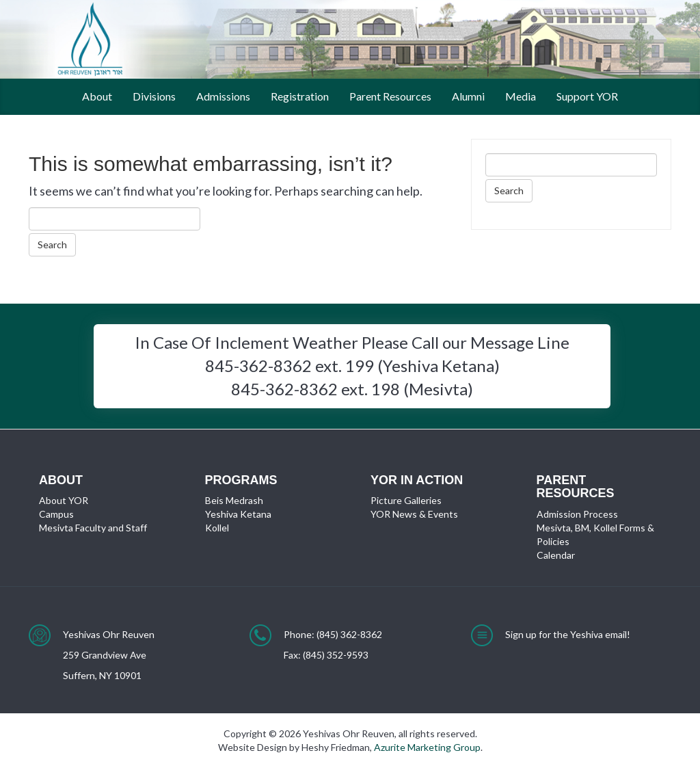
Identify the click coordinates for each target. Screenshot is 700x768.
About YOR (64, 500)
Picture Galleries (406, 500)
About (97, 96)
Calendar (556, 555)
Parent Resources (390, 96)
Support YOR (587, 96)
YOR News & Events (414, 514)
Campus (56, 514)
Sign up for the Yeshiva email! (568, 634)
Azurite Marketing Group (427, 747)
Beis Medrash (234, 500)
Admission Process (577, 514)
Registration (300, 96)
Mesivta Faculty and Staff (93, 528)
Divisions (154, 96)
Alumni (468, 96)
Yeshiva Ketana (238, 514)
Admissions (223, 96)
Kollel (217, 528)
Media (521, 96)
